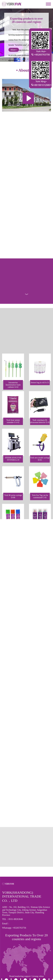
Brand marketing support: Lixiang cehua (26, 946)
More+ (14, 50)
